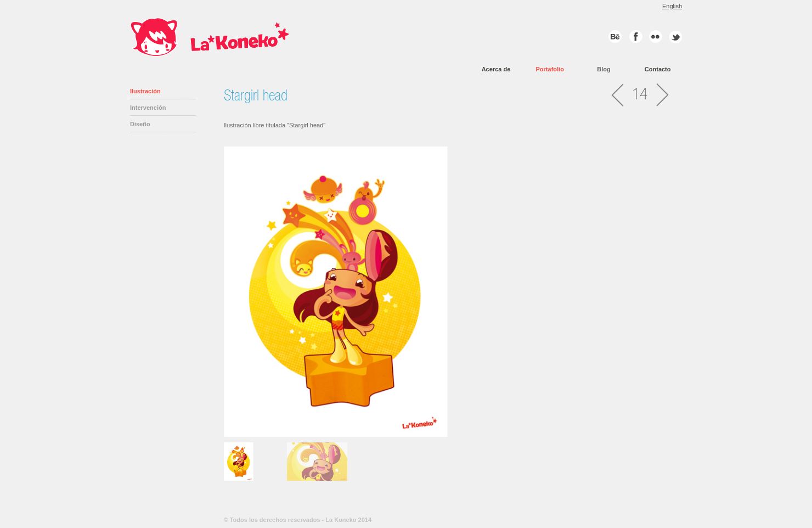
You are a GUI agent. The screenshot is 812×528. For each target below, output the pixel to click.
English (672, 6)
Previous (212, 289)
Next (693, 459)
